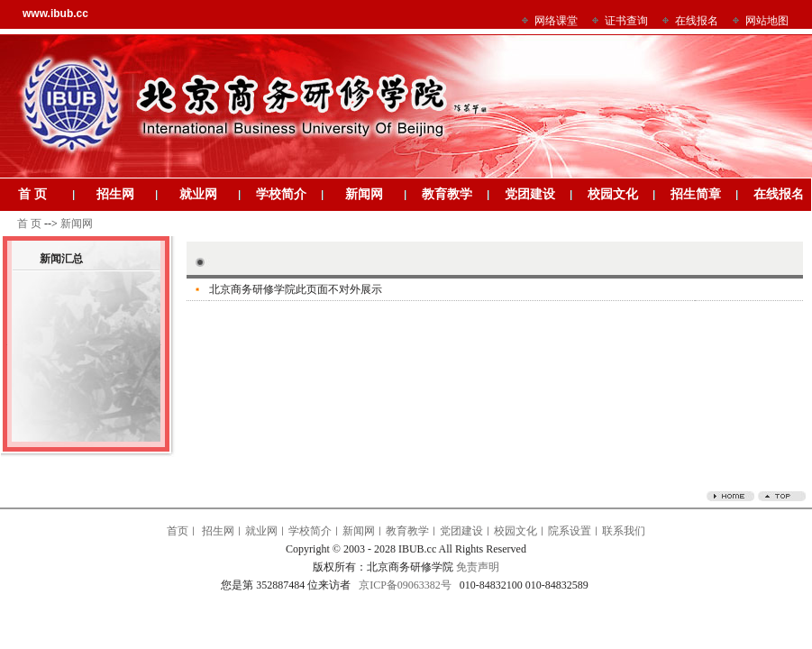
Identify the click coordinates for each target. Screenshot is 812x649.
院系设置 (570, 531)
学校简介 (281, 194)
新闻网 (364, 194)
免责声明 (478, 567)
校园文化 (613, 194)
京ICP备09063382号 (405, 585)
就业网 (198, 194)
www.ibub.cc (55, 14)
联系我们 (624, 531)
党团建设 (530, 194)
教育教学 (447, 194)
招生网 (115, 194)
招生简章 (696, 194)
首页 (178, 531)
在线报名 (779, 194)
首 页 (32, 194)
